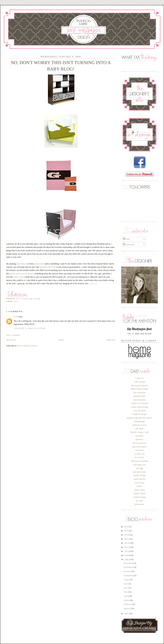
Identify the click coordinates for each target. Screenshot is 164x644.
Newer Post (11, 340)
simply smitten (139, 493)
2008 (127, 560)
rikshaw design (139, 475)
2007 (127, 614)
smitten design (139, 497)
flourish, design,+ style (139, 432)
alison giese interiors (139, 385)
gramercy (140, 439)
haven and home (140, 443)
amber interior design (139, 389)
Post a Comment (13, 335)
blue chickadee (139, 393)
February (128, 604)
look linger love (139, 465)
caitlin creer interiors (140, 403)
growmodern (39, 264)
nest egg (140, 468)
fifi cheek (140, 429)
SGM (16, 317)
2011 (127, 547)
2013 (127, 539)
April (126, 596)
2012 (127, 543)
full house (139, 436)
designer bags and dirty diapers (139, 418)
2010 (127, 551)
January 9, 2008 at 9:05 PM (29, 328)
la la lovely (140, 457)
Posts (126, 239)
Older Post (111, 340)
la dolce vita (139, 454)
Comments (129, 245)
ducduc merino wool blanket (21, 274)
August (127, 580)
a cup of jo (139, 378)
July (126, 584)
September (128, 576)
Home (61, 340)
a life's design (139, 382)
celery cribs (18, 277)
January (127, 608)
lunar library (22, 264)
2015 (127, 531)
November (128, 567)
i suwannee (139, 450)
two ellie (140, 501)
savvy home (139, 483)
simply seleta (140, 490)
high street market (139, 447)
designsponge (139, 421)
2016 (127, 527)
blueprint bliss (139, 396)
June (126, 588)
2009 (127, 555)
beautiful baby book (48, 267)
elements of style (139, 425)
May (126, 592)
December (128, 563)
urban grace (139, 504)
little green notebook (139, 461)
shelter (140, 486)
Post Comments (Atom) (27, 346)
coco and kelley (139, 411)
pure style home (140, 472)
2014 (127, 535)
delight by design (139, 414)
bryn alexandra (139, 400)
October (127, 571)
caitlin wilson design (139, 407)
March (127, 600)
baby (16, 301)
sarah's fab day (140, 479)
